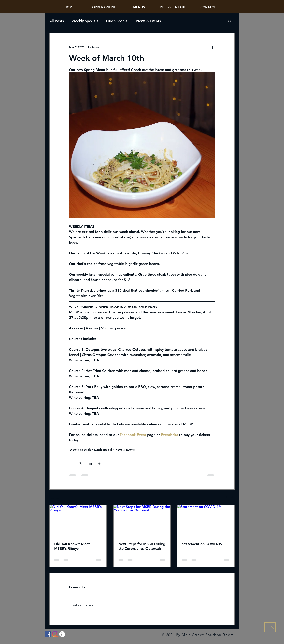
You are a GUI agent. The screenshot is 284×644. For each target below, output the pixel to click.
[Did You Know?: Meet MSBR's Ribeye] (78, 521)
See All (230, 497)
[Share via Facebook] (71, 463)
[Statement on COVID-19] (206, 521)
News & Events (149, 21)
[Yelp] (62, 634)
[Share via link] (100, 463)
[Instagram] (55, 634)
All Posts (57, 21)
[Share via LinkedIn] (90, 463)
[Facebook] (48, 634)
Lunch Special (117, 21)
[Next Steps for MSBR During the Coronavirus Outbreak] (142, 521)
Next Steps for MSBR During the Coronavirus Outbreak (142, 546)
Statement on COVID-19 (202, 544)
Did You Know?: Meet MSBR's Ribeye (72, 546)
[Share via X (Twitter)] (81, 463)
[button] (230, 21)
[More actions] (213, 47)
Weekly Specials (85, 21)
